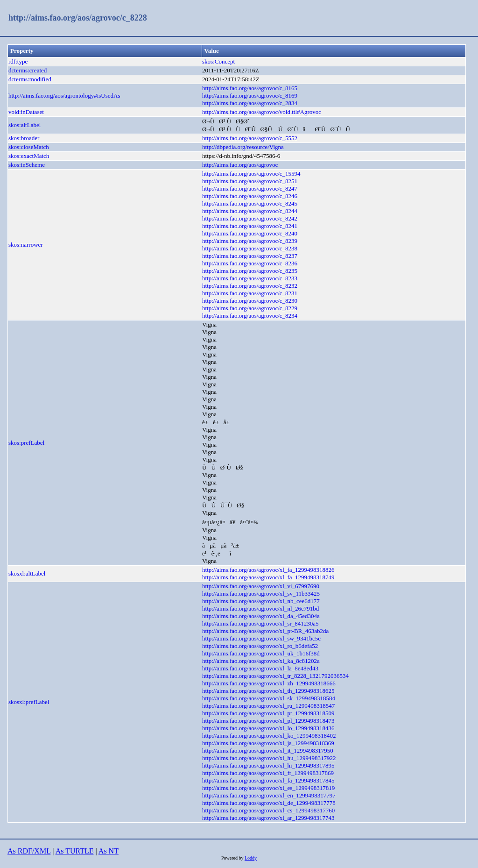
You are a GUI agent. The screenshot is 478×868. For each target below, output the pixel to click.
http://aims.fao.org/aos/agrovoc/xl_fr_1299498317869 (268, 773)
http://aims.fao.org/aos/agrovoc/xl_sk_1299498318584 (269, 698)
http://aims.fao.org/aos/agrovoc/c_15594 (251, 174)
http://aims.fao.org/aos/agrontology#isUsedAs (64, 96)
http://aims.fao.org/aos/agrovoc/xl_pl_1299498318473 (268, 721)
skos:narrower (26, 245)
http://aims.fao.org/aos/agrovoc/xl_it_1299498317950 (268, 751)
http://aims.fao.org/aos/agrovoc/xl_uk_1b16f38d (261, 653)
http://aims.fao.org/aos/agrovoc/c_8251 (250, 181)
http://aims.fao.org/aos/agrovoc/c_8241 (250, 226)
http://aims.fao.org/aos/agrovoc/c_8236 (250, 263)
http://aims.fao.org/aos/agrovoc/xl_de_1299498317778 (269, 803)
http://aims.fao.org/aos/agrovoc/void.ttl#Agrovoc (262, 112)
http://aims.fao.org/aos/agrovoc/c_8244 (250, 211)
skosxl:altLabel (27, 573)
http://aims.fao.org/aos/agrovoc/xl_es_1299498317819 (268, 788)
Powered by (233, 858)
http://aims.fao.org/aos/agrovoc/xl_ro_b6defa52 (260, 646)
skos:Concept (218, 61)
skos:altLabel (25, 125)
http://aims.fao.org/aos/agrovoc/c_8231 (250, 293)
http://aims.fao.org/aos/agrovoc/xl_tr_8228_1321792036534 (275, 676)
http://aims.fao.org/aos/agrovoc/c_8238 (250, 248)
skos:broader (24, 138)
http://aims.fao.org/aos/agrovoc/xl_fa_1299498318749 (268, 577)
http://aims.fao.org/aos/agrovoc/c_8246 (250, 196)
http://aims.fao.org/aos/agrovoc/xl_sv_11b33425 (261, 594)
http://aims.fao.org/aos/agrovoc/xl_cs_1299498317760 (268, 810)
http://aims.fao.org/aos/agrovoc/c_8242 (250, 218)
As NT (109, 851)
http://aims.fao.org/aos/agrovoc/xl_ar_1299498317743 (268, 818)
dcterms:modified (30, 79)
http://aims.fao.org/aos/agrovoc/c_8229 (250, 308)
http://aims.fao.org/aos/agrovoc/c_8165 (250, 88)
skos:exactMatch (29, 156)
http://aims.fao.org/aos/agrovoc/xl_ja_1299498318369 (268, 743)
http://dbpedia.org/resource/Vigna (243, 147)
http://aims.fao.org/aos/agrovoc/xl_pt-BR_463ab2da (265, 631)
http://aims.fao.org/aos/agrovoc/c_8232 (250, 286)
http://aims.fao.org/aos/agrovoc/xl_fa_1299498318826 (268, 570)
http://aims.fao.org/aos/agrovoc (240, 165)
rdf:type (18, 61)
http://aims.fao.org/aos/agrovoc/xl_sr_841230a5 (260, 623)
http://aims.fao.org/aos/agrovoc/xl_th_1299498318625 (268, 691)
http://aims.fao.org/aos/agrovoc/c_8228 (78, 18)
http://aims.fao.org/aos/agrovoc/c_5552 (250, 138)
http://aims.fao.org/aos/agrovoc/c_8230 (250, 301)
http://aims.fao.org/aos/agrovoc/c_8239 (250, 241)
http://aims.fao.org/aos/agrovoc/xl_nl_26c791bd (260, 608)
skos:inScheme (27, 165)
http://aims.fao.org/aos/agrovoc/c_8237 (250, 256)
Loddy (251, 858)
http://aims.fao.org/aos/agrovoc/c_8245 (250, 203)
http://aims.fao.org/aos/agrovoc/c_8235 (250, 271)
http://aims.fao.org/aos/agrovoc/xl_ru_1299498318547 (268, 706)
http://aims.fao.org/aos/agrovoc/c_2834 (250, 103)
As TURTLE (75, 851)
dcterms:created (28, 70)
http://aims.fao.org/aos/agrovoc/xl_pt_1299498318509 (268, 713)
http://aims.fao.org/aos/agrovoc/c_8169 (250, 96)
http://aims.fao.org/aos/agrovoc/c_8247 (250, 189)
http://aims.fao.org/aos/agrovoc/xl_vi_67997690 (261, 586)
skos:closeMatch (29, 147)
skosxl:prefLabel (29, 702)
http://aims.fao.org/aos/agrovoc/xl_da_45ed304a (261, 616)
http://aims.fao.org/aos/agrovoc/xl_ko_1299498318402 (269, 736)
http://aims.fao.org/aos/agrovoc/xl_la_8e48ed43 (260, 668)
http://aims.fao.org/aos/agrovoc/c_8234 (250, 316)
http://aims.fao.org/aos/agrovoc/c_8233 (250, 278)
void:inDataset (26, 112)
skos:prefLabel (26, 443)
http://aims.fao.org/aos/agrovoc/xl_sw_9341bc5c (261, 638)
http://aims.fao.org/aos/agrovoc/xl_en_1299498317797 (269, 795)
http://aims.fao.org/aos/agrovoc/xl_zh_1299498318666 (269, 683)
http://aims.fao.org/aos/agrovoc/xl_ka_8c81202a (261, 661)
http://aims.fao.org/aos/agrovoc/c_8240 (250, 233)
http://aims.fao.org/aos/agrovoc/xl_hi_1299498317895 (268, 765)
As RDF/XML (29, 851)
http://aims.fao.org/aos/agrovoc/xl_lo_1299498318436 (268, 728)
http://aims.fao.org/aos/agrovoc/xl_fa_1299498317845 (268, 780)
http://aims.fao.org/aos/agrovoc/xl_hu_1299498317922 (269, 758)
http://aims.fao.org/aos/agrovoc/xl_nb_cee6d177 (261, 601)
